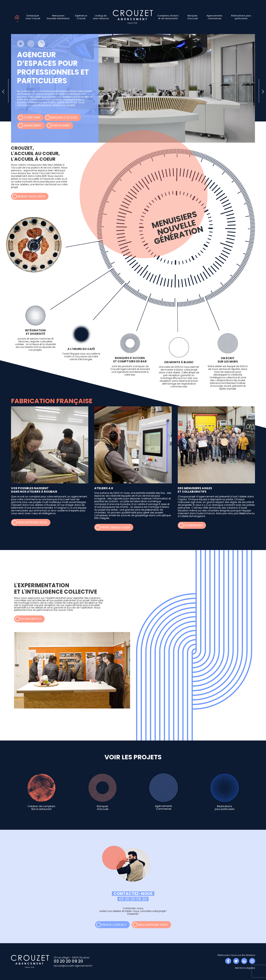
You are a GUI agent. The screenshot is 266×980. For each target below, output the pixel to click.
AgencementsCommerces (164, 792)
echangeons (194, 525)
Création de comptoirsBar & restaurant (41, 792)
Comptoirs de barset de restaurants (168, 17)
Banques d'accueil (64, 117)
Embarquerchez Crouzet (33, 17)
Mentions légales (245, 968)
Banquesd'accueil (193, 17)
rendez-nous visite (31, 196)
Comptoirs (32, 117)
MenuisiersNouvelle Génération (58, 17)
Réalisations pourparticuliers (241, 17)
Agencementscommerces (214, 17)
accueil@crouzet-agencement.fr (73, 966)
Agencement (33, 125)
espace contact (114, 925)
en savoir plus (31, 619)
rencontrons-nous (32, 522)
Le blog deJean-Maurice (101, 17)
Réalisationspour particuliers (225, 792)
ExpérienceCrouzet (81, 17)
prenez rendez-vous (115, 527)
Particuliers (61, 125)
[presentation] (3, 91)
